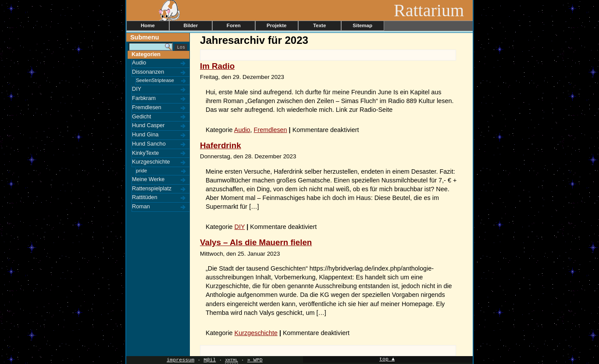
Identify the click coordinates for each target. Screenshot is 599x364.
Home (148, 25)
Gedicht (142, 117)
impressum (180, 360)
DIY (137, 89)
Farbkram (144, 98)
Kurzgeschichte (151, 162)
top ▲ (387, 359)
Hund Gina (145, 135)
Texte (319, 25)
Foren (234, 25)
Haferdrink (221, 145)
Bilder (191, 25)
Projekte (276, 25)
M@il (210, 360)
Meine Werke (148, 179)
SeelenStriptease (155, 80)
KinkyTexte (145, 153)
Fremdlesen (147, 107)
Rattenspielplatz (152, 189)
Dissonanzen (148, 72)
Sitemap (362, 25)
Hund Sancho (149, 144)
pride (141, 171)
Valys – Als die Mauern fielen (256, 242)
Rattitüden (145, 197)
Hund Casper (148, 125)
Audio (139, 63)
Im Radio (217, 66)
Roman (141, 207)
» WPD (255, 360)
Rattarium (433, 10)
